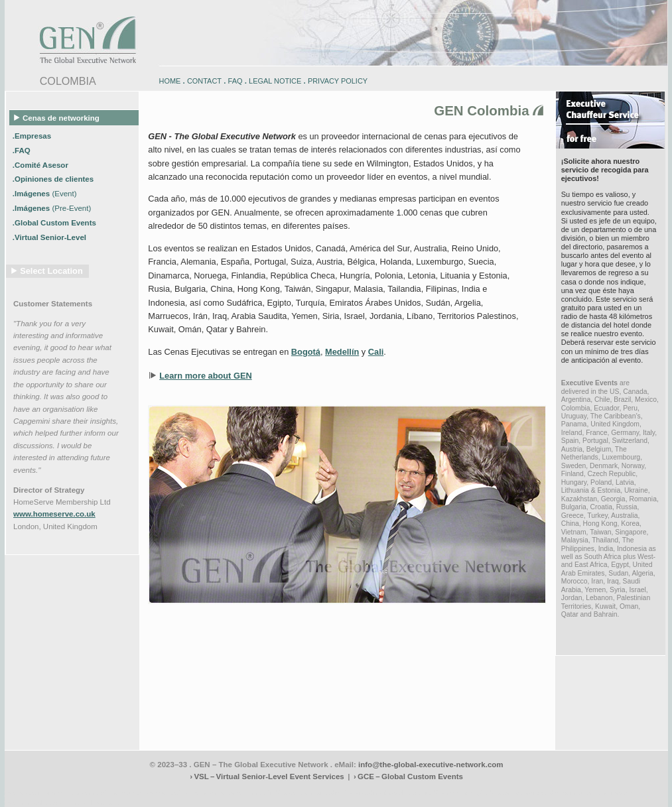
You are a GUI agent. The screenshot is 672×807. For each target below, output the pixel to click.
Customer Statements (53, 304)
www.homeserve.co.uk (54, 514)
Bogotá (306, 352)
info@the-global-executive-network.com (431, 765)
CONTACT (204, 81)
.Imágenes (45, 194)
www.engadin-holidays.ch (108, 793)
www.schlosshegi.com (36, 803)
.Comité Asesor (41, 164)
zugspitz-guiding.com (545, 793)
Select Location (51, 271)
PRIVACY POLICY (338, 81)
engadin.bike (334, 793)
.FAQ (23, 150)
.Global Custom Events (55, 223)
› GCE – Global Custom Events (408, 776)
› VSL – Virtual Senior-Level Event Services (267, 776)
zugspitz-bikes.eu (489, 793)
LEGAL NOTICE (275, 81)
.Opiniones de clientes (54, 179)
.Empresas (33, 135)
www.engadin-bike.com (37, 793)
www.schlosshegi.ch (98, 803)
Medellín (342, 352)
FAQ (235, 81)
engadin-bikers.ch (380, 793)
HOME (170, 81)
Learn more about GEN (205, 376)
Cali (376, 352)
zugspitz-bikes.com (435, 793)
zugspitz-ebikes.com (607, 793)
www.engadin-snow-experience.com (198, 793)
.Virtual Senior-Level (50, 237)
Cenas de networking (57, 117)
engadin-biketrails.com (283, 793)
